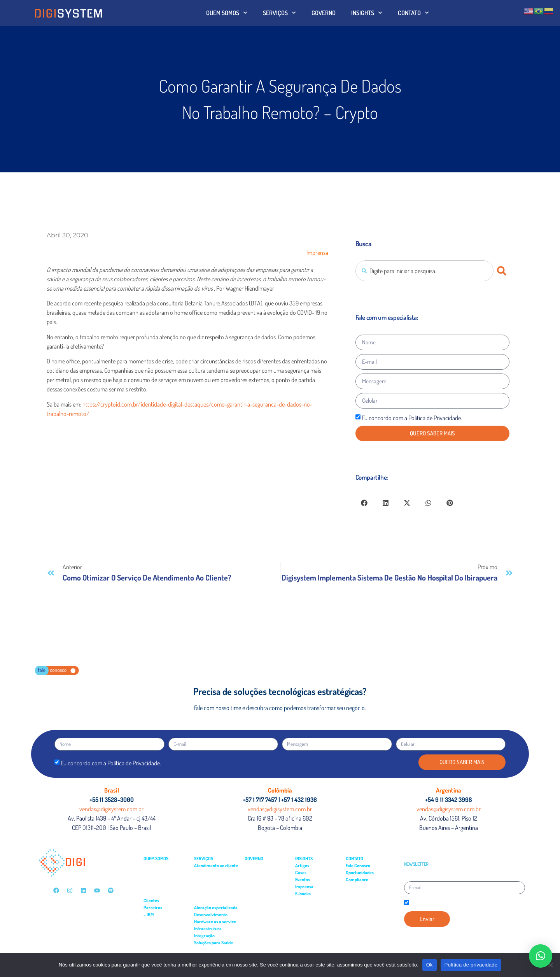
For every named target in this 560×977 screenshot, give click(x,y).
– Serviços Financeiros (163, 894)
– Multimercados (158, 880)
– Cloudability (157, 943)
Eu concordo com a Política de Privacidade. (412, 418)
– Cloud (152, 950)
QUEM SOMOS (227, 13)
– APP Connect (158, 922)
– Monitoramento (210, 901)
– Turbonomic (157, 936)
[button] (364, 503)
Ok (430, 965)
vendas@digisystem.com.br (111, 809)
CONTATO (413, 13)
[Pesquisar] (503, 271)
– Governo (153, 873)
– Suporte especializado (215, 887)
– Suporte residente (212, 894)
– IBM (149, 915)
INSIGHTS (367, 13)
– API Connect (157, 929)
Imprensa (317, 253)
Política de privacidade (471, 965)
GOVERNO (324, 13)
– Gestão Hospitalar (212, 950)
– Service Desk (207, 873)
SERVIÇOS (279, 13)
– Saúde (151, 887)
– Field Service (207, 880)
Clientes (151, 901)
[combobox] (424, 271)
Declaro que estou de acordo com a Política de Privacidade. (462, 903)
